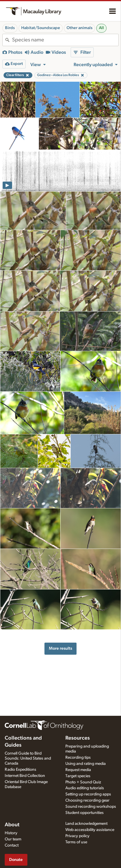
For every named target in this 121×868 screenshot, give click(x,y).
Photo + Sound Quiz (83, 782)
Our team (13, 839)
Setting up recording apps (88, 794)
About (12, 825)
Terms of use (76, 842)
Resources (78, 738)
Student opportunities (84, 813)
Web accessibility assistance (90, 830)
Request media (78, 770)
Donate (16, 860)
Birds (10, 28)
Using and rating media (86, 764)
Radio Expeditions (20, 770)
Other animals (79, 28)
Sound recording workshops (91, 807)
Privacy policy (77, 836)
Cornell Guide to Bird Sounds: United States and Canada (28, 758)
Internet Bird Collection (25, 776)
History (11, 833)
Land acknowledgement (86, 824)
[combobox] (65, 40)
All (101, 28)
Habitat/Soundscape (41, 28)
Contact (12, 845)
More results (60, 648)
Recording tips (78, 758)
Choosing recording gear (87, 800)
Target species (78, 776)
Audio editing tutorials (85, 788)
